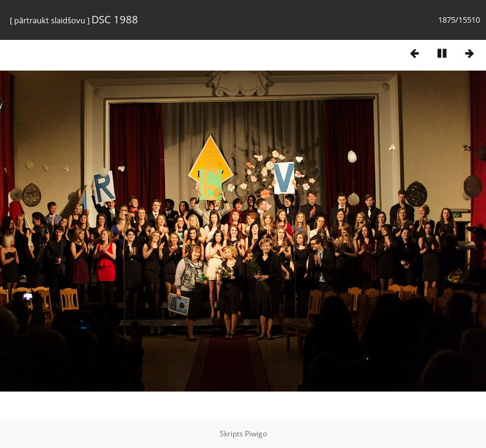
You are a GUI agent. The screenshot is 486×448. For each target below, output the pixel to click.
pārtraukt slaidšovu (50, 20)
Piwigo (256, 434)
